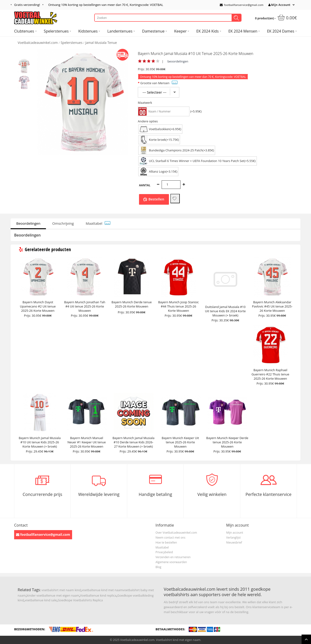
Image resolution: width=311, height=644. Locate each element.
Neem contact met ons (170, 538)
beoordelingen (178, 61)
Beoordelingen (28, 223)
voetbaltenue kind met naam (102, 590)
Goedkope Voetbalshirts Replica (80, 600)
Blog (158, 567)
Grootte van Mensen (159, 83)
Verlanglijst (233, 538)
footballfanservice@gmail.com (242, 5)
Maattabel (98, 223)
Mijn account (235, 533)
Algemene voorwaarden (171, 562)
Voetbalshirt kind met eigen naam (178, 640)
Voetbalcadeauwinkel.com (38, 43)
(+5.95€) (196, 111)
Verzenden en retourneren (173, 557)
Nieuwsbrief (234, 542)
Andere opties (148, 121)
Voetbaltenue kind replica (98, 595)
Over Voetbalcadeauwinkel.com (176, 533)
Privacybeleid (164, 552)
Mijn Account (279, 5)
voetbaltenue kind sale (41, 600)
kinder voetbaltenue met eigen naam (53, 595)
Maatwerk (145, 103)
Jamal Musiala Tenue (101, 43)
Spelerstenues (71, 43)
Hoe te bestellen (166, 542)
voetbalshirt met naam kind (61, 590)
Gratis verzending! (27, 5)
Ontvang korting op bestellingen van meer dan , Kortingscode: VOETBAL (106, 5)
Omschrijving (63, 223)
